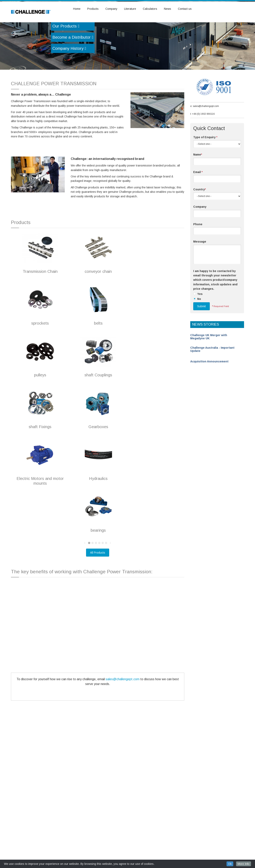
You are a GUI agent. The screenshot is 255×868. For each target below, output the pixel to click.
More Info (244, 864)
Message (200, 264)
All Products (98, 575)
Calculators (150, 9)
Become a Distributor (73, 60)
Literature (130, 9)
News (168, 9)
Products (93, 9)
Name (198, 177)
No (199, 321)
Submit (202, 329)
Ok (230, 864)
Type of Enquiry (205, 160)
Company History (69, 71)
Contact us (185, 9)
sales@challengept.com (123, 701)
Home (77, 9)
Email (198, 194)
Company (111, 9)
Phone (198, 247)
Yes (200, 316)
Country (200, 212)
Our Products (66, 48)
